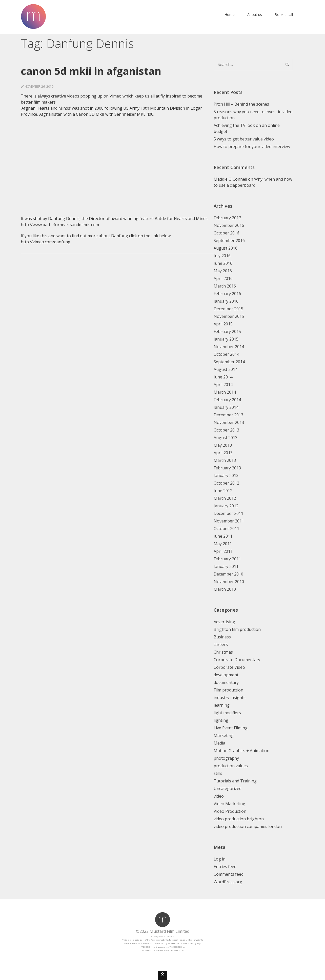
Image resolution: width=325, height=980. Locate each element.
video (219, 796)
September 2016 (229, 241)
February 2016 (227, 294)
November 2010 (229, 582)
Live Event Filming (231, 728)
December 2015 (228, 309)
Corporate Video (229, 667)
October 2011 (226, 529)
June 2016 (223, 263)
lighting (221, 720)
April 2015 (223, 324)
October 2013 (226, 430)
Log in (220, 859)
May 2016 (223, 271)
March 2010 (225, 589)
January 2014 (226, 407)
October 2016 (226, 233)
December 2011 (228, 513)
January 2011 (226, 566)
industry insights (230, 698)
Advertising (224, 622)
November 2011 (229, 521)
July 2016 (222, 256)
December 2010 (228, 574)
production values (231, 766)
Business (222, 637)
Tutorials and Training (235, 781)
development (226, 675)
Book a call (284, 15)
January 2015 (226, 339)
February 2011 (227, 559)
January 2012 (226, 506)
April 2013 (223, 453)
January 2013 (226, 475)
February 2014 (227, 400)
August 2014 (226, 369)
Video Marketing (229, 804)
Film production (228, 690)
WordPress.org (228, 882)
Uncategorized (228, 788)
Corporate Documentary (237, 660)
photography (226, 758)
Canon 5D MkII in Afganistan (91, 71)
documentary (226, 682)
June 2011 (223, 536)
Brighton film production (237, 629)
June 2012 (223, 491)
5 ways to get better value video (244, 139)
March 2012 (225, 498)
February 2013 (227, 468)
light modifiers (227, 713)
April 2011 (223, 551)
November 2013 (229, 422)
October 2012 (226, 483)
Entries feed (225, 867)
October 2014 (226, 354)
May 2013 (223, 445)
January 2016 (226, 301)
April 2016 (223, 278)
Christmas (223, 652)
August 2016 (226, 248)
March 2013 (225, 460)
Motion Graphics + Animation (241, 751)
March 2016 (225, 286)
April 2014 (223, 385)
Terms (170, 936)
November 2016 (229, 225)
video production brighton (239, 819)
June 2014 (223, 377)
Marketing (224, 735)
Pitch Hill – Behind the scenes (241, 104)
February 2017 (227, 218)
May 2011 (223, 544)
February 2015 (227, 331)
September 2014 (229, 362)
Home (230, 15)
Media (219, 743)
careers (221, 644)
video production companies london (248, 826)
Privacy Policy (158, 936)
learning (222, 705)
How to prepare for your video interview (252, 147)
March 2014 (225, 392)
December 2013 (228, 415)
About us (255, 15)
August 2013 (226, 438)
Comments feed (229, 874)
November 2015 (229, 316)
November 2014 (229, 347)
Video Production (230, 811)
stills (218, 773)
